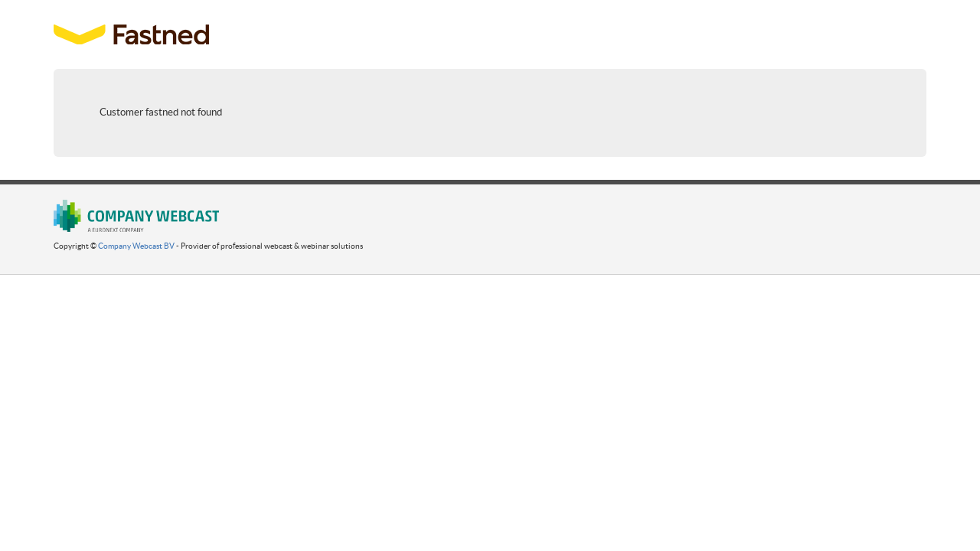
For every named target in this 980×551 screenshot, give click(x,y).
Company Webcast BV (136, 246)
